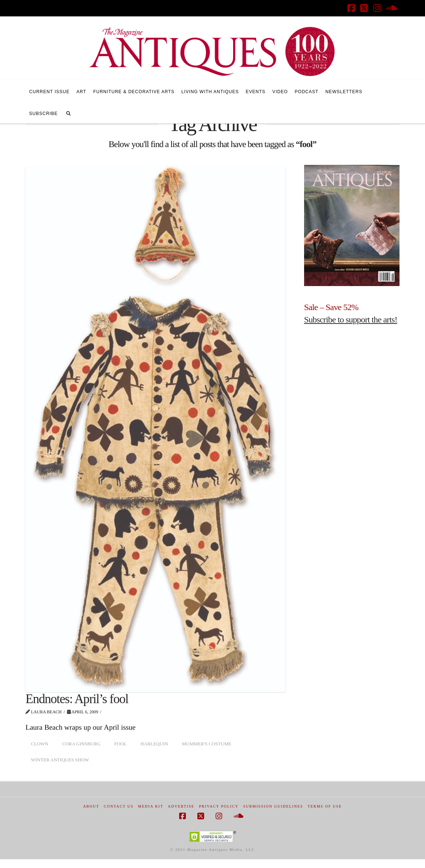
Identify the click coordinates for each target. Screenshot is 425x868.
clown (40, 744)
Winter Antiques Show (60, 760)
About (91, 806)
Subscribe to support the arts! (351, 320)
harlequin (154, 744)
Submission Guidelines (273, 806)
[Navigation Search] (68, 112)
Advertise (181, 806)
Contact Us (119, 806)
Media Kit (151, 806)
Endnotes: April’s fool (77, 699)
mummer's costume (207, 744)
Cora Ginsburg (81, 744)
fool (121, 744)
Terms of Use (325, 806)
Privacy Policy (219, 806)
